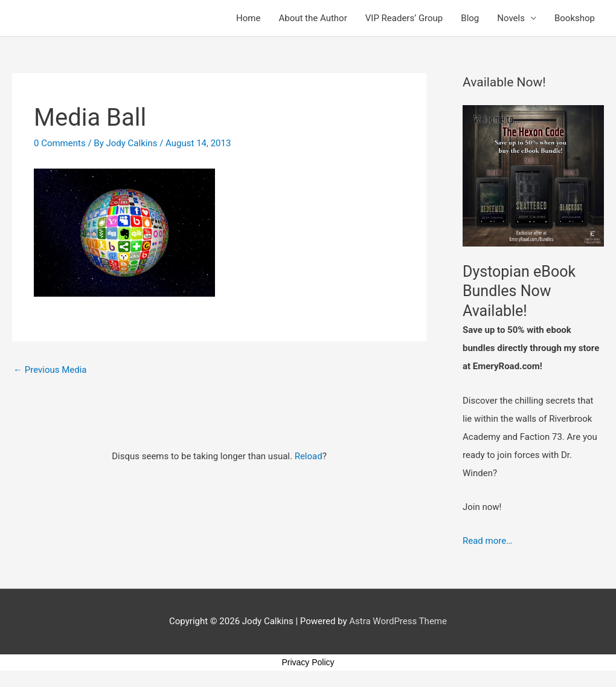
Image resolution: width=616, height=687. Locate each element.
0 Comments (60, 143)
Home (248, 18)
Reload (309, 456)
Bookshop (575, 18)
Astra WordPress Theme (398, 621)
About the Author (313, 18)
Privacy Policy (308, 662)
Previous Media (50, 370)
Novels (511, 18)
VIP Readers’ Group (404, 18)
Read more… (487, 541)
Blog (470, 18)
